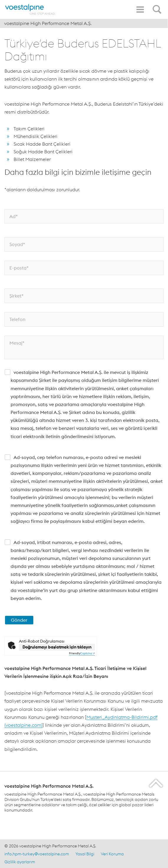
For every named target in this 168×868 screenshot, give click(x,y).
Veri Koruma (112, 854)
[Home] (30, 9)
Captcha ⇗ (82, 653)
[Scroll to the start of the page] (156, 783)
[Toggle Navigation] (140, 10)
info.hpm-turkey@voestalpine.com (37, 854)
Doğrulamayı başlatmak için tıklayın (57, 647)
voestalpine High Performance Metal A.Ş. (48, 23)
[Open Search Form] (158, 6)
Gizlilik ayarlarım (20, 862)
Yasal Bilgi (85, 854)
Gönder (19, 620)
